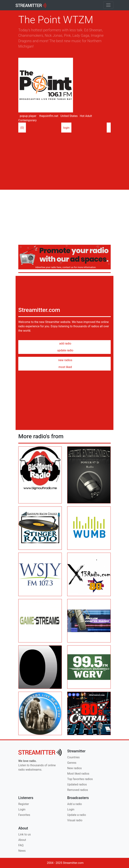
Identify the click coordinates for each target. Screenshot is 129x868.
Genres (72, 763)
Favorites (24, 815)
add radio (65, 343)
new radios (64, 360)
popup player (27, 116)
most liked (64, 367)
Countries (73, 757)
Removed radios (78, 790)
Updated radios (77, 784)
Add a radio (75, 804)
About (22, 840)
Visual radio (75, 820)
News (22, 851)
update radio (64, 350)
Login (22, 809)
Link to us (25, 834)
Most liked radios (78, 774)
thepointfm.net (48, 116)
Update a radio (77, 815)
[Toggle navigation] (108, 5)
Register (24, 804)
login (66, 128)
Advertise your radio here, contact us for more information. (65, 267)
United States (69, 116)
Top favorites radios (80, 779)
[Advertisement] (64, 160)
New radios (74, 768)
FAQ (21, 845)
